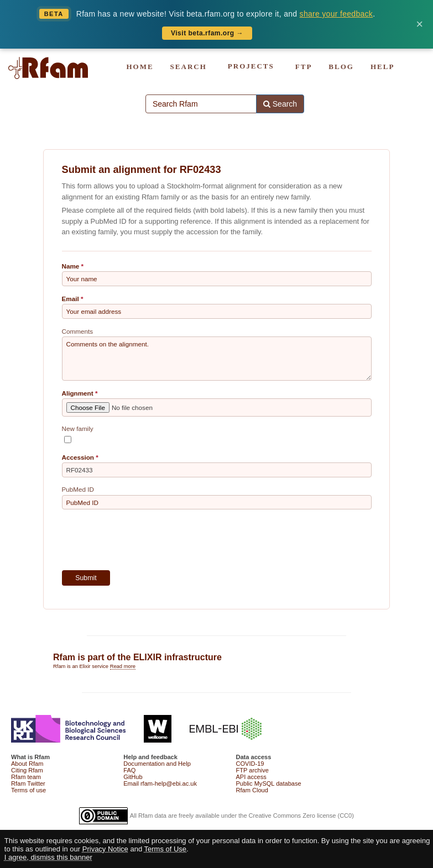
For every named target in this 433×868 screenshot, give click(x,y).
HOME (140, 67)
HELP (382, 67)
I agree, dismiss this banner (48, 857)
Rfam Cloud (252, 790)
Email (71, 299)
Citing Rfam (27, 770)
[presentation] (146, 540)
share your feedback (337, 14)
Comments (78, 331)
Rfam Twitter (28, 783)
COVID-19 (250, 764)
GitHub (133, 777)
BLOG (341, 67)
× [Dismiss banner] (419, 24)
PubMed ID (78, 489)
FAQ (129, 770)
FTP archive (252, 770)
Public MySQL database (269, 783)
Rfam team (26, 777)
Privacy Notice (105, 849)
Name (71, 266)
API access (251, 777)
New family (78, 428)
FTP (304, 67)
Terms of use (28, 790)
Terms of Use (166, 849)
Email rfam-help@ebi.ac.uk (160, 783)
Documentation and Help (157, 764)
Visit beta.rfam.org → (207, 33)
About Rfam (27, 764)
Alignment (78, 393)
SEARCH (189, 67)
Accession (78, 457)
